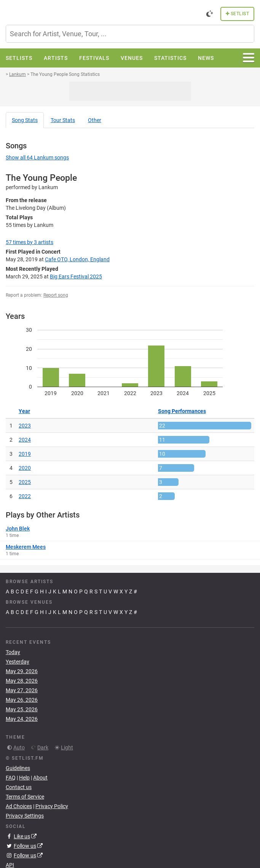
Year (24, 411)
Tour (63, 120)
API (10, 865)
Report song (56, 295)
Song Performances (182, 411)
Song (25, 120)
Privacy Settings (25, 816)
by (30, 242)
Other (95, 120)
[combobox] (130, 34)
